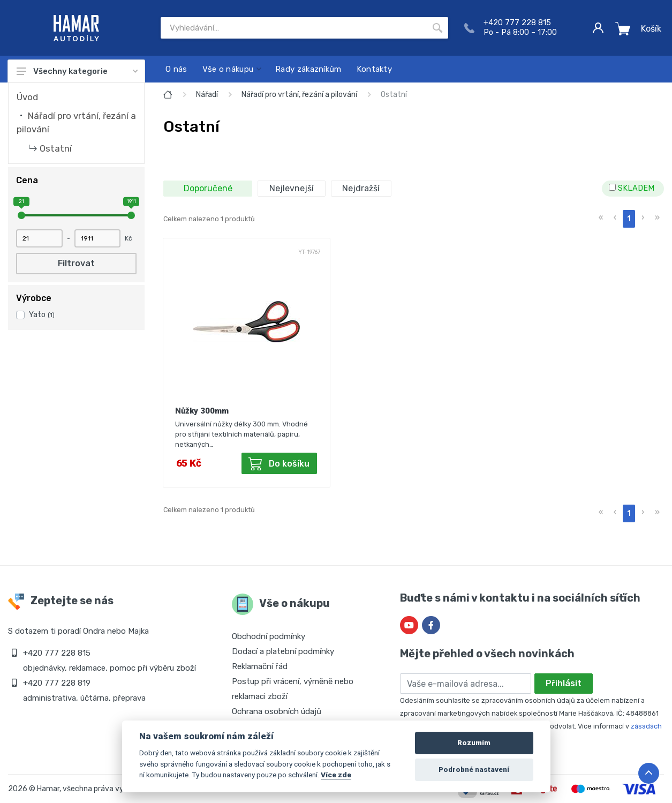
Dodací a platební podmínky (283, 651)
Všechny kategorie (77, 71)
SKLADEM (632, 188)
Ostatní (56, 148)
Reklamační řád (260, 666)
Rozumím (474, 743)
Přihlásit (564, 683)
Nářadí (207, 95)
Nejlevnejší (292, 188)
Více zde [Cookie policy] (336, 775)
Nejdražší (361, 188)
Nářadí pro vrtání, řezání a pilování (299, 95)
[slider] (21, 215)
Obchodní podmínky (269, 636)
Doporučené (208, 188)
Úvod (27, 97)
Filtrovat (76, 263)
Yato (42, 315)
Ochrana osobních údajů (277, 711)
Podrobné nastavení (474, 770)
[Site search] (294, 28)
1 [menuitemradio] (629, 219)
